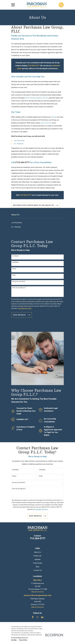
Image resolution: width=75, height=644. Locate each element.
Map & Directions (38, 592)
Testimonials (37, 563)
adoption (39, 98)
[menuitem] (37, 223)
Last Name (15, 262)
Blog (37, 567)
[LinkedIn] (42, 617)
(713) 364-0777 (22, 162)
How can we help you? (19, 288)
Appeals (38, 559)
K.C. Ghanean (18, 144)
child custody (30, 98)
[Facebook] (33, 617)
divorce (46, 98)
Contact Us (38, 570)
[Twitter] (37, 617)
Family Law (37, 556)
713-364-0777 (37, 539)
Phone (14, 269)
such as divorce (46, 123)
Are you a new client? (19, 282)
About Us (37, 552)
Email (14, 275)
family (54, 117)
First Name (15, 256)
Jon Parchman (19, 141)
